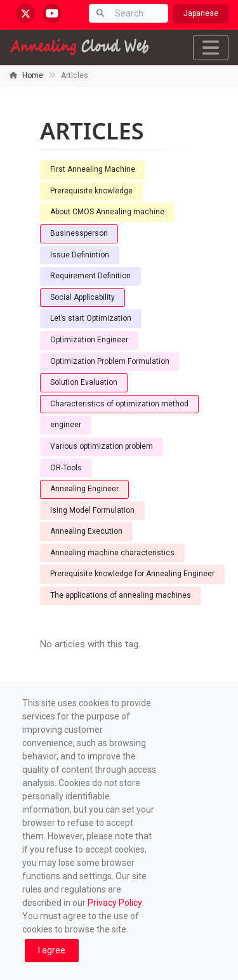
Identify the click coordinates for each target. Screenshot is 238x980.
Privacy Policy (115, 903)
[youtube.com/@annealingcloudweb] (52, 13)
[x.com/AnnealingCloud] (25, 13)
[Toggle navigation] (211, 48)
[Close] (52, 951)
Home (33, 75)
